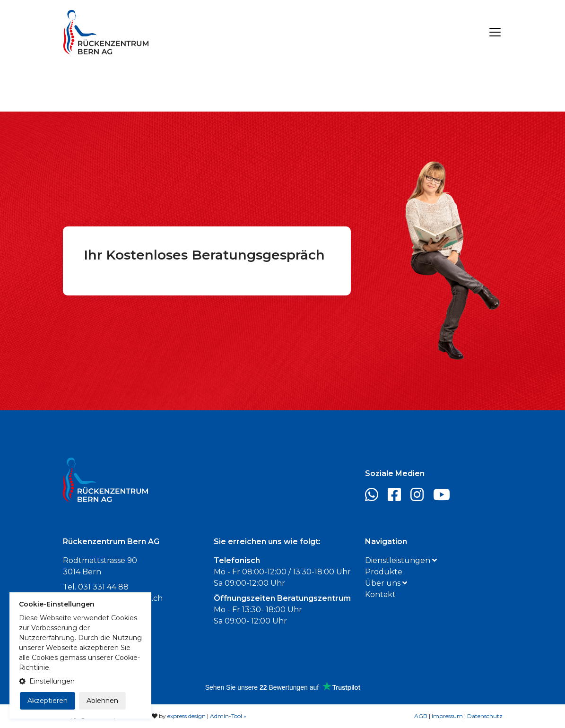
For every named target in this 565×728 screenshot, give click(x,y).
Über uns (386, 583)
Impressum (447, 716)
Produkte (384, 572)
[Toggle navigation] (495, 32)
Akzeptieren (48, 701)
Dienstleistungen (401, 560)
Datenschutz (485, 716)
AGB (421, 716)
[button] (80, 681)
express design (187, 716)
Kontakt (380, 594)
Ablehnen (102, 701)
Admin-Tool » (228, 716)
